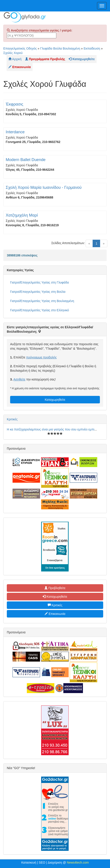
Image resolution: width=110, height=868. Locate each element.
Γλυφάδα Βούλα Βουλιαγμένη (60, 48)
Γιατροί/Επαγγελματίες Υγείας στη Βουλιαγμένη (42, 301)
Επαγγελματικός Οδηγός (20, 48)
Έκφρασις (15, 104)
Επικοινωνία (55, 614)
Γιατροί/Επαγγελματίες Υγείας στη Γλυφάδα (39, 282)
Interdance (15, 132)
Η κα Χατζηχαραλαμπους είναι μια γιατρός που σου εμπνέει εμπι (51, 429)
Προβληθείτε (55, 588)
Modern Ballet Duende (26, 160)
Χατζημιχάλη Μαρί (22, 215)
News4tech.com (78, 862)
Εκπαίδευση (92, 48)
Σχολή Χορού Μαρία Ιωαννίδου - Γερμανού (44, 187)
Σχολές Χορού (13, 53)
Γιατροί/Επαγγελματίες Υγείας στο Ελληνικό (39, 310)
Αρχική (15, 59)
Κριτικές (12, 419)
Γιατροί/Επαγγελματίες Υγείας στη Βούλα (38, 292)
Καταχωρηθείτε (55, 400)
